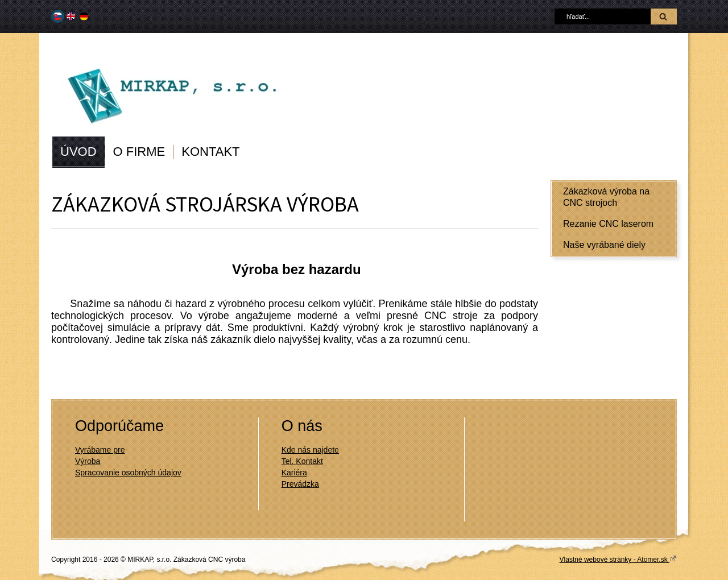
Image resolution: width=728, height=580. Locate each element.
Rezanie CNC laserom (608, 224)
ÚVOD (78, 152)
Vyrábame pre (100, 450)
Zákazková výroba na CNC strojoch (606, 197)
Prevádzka (300, 484)
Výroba (88, 461)
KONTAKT (210, 152)
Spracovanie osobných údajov (128, 473)
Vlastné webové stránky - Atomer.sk (618, 559)
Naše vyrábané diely (604, 245)
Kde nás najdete (310, 450)
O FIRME (139, 152)
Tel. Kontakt (302, 461)
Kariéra (294, 473)
